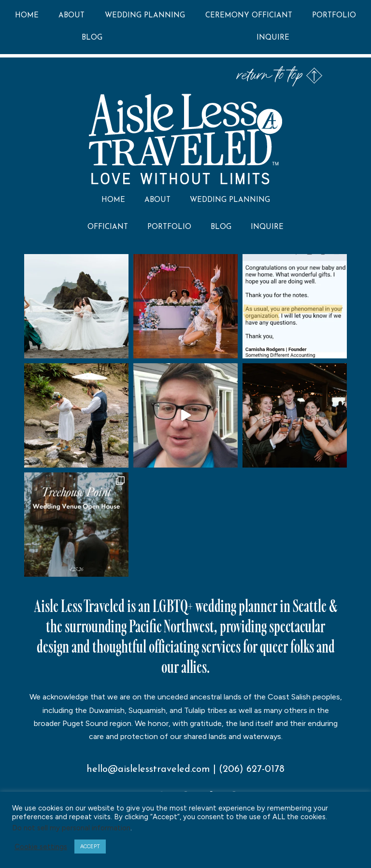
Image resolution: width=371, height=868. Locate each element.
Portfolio (334, 16)
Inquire (273, 38)
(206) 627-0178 (252, 769)
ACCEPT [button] (90, 847)
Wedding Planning (145, 16)
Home (27, 16)
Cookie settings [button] (41, 847)
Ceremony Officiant (249, 16)
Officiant (108, 227)
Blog (92, 38)
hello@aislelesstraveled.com (148, 769)
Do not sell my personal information (71, 828)
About (71, 16)
